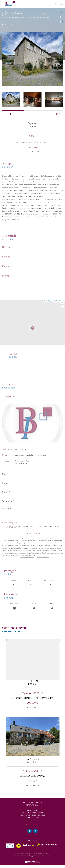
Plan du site (26, 858)
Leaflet (44, 301)
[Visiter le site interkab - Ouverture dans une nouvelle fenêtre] (31, 848)
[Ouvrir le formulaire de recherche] (50, 4)
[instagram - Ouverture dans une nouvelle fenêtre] (35, 834)
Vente (30, 17)
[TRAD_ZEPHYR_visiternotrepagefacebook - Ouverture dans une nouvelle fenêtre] (30, 834)
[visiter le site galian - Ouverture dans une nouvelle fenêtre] (49, 848)
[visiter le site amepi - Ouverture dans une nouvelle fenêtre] (10, 849)
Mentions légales (35, 858)
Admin (43, 858)
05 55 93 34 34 (33, 813)
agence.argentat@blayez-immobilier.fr (31, 455)
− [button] (62, 306)
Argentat (38, 17)
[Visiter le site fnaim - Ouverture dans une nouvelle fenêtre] (19, 849)
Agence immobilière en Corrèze (14, 17)
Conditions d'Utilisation (43, 557)
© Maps (50, 301)
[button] (10, 114)
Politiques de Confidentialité (27, 557)
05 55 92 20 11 (20, 449)
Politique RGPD (30, 860)
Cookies (38, 860)
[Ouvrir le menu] (62, 4)
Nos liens (49, 858)
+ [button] (62, 303)
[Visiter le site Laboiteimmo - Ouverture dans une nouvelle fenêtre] (33, 863)
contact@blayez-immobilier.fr (33, 815)
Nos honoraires (17, 858)
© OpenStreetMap (60, 301)
